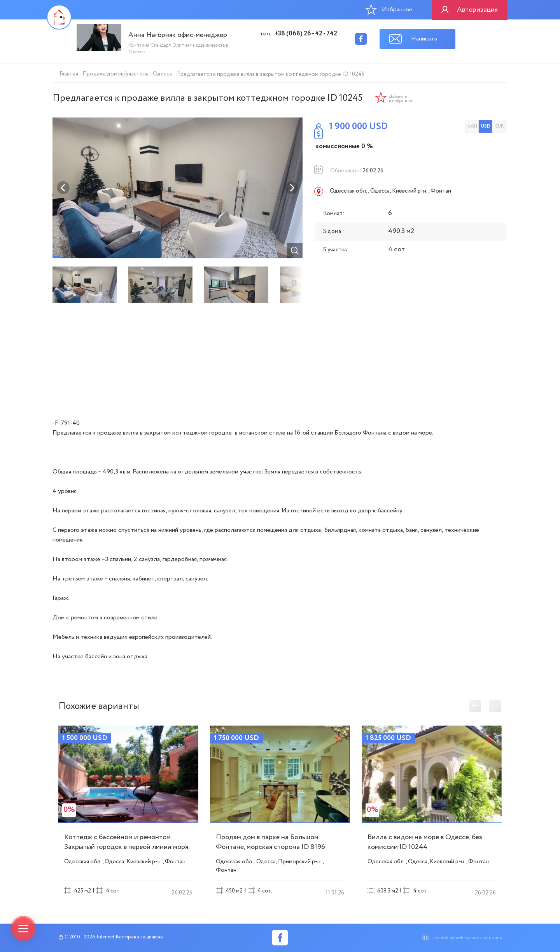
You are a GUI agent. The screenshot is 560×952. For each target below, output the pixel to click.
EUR (500, 126)
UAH (472, 126)
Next (292, 188)
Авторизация (477, 10)
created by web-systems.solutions (467, 938)
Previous (63, 188)
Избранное (389, 9)
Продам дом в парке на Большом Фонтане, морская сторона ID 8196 (270, 842)
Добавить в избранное (401, 99)
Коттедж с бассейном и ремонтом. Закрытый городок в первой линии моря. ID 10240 (127, 847)
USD (486, 126)
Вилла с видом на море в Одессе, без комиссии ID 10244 (425, 842)
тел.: (298, 34)
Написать (424, 39)
